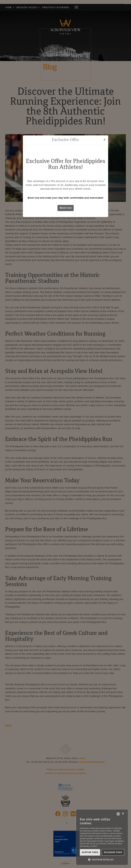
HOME (8, 7)
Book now (66, 208)
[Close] (104, 140)
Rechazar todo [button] (113, 852)
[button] (102, 859)
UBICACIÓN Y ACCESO (27, 7)
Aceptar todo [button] (90, 852)
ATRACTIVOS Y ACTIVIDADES (56, 7)
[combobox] (118, 814)
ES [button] (127, 4)
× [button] (123, 814)
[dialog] (102, 837)
